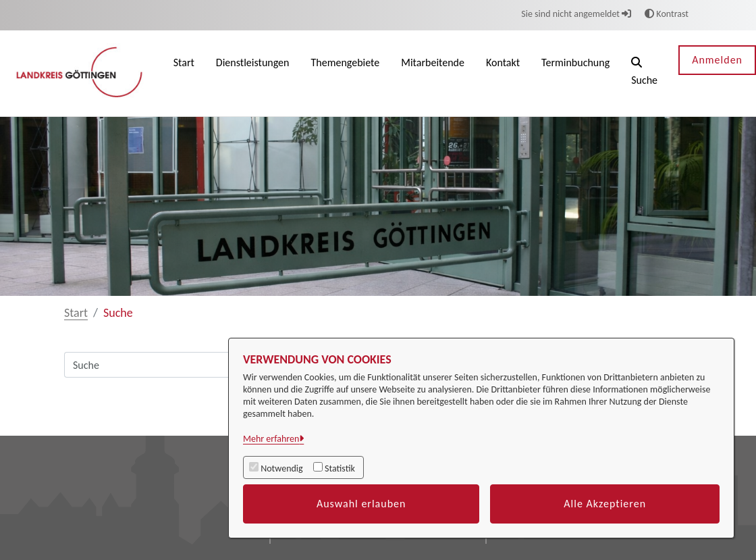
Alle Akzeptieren (605, 504)
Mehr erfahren (271, 439)
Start (76, 313)
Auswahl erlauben (361, 504)
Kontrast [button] (667, 14)
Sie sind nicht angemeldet (576, 14)
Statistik (340, 468)
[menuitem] (184, 73)
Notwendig (281, 468)
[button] (644, 73)
